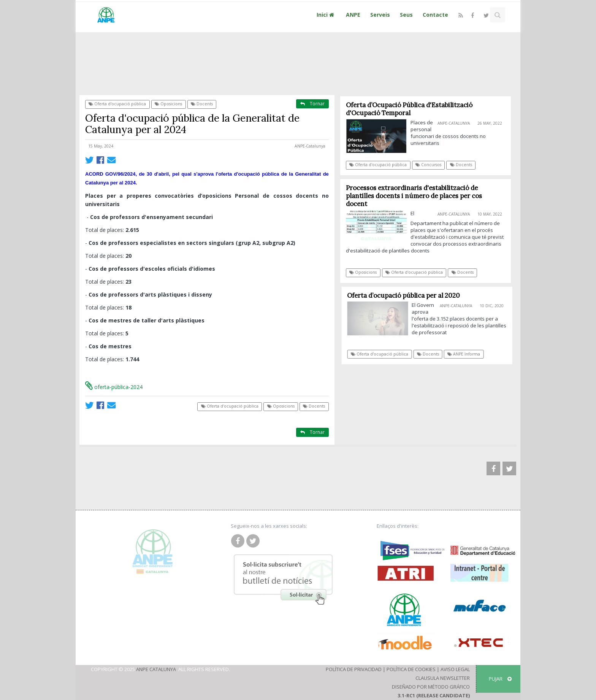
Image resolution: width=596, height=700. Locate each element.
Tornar (312, 104)
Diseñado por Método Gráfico (431, 687)
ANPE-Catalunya (310, 146)
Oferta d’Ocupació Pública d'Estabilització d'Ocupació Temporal (409, 109)
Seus (406, 15)
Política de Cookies (411, 669)
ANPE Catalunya (156, 669)
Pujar (500, 679)
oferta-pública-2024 (114, 387)
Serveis (380, 15)
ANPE (353, 15)
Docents (202, 104)
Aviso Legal (455, 669)
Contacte (435, 15)
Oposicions (168, 104)
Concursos (429, 165)
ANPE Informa (466, 354)
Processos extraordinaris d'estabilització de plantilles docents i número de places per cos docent (414, 196)
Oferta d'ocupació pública (117, 104)
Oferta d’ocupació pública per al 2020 (406, 295)
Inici (326, 15)
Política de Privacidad (354, 669)
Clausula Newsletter (443, 678)
